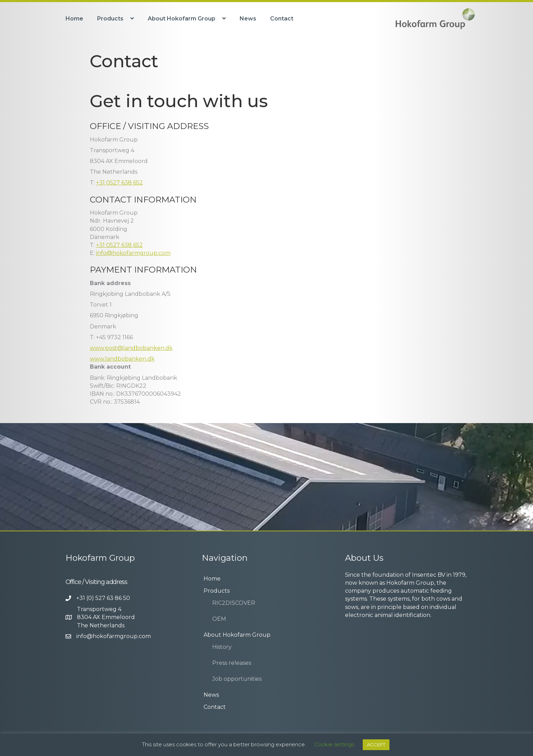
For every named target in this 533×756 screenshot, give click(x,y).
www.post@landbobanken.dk (131, 348)
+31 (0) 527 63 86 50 (103, 598)
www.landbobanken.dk (122, 359)
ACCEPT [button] (376, 745)
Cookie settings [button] (334, 744)
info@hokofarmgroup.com (133, 253)
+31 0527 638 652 (119, 183)
